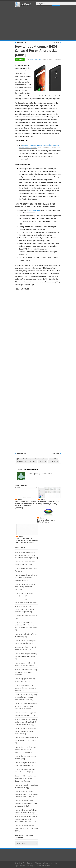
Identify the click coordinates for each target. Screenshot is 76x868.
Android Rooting (26, 459)
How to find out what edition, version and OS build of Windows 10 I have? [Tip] (25, 750)
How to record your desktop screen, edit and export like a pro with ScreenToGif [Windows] (26, 505)
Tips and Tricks (53, 461)
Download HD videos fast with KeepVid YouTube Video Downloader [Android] (26, 778)
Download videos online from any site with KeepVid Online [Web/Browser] (25, 731)
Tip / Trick (20, 60)
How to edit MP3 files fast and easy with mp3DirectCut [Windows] (26, 587)
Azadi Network (45, 866)
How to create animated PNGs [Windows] (46, 521)
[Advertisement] (38, 23)
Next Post (55, 42)
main (35, 461)
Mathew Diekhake (35, 60)
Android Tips (54, 459)
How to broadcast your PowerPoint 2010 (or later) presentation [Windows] (24, 609)
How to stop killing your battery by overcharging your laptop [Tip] (26, 656)
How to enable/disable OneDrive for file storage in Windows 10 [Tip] (26, 740)
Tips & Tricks (43, 461)
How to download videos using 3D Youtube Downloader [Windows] (26, 672)
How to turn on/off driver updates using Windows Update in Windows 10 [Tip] (26, 803)
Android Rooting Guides (40, 459)
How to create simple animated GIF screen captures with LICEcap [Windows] (27, 540)
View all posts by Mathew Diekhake (42, 474)
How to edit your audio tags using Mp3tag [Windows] (49, 503)
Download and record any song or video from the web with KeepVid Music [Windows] (26, 697)
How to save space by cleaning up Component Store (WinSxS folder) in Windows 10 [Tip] (26, 722)
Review (20, 500)
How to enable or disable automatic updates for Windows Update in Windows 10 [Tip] (26, 794)
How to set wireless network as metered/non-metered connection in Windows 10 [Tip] (26, 819)
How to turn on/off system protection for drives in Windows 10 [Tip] (26, 828)
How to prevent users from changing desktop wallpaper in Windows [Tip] (26, 688)
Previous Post (22, 42)
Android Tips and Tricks (24, 461)
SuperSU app (35, 210)
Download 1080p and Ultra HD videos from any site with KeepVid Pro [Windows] (26, 706)
